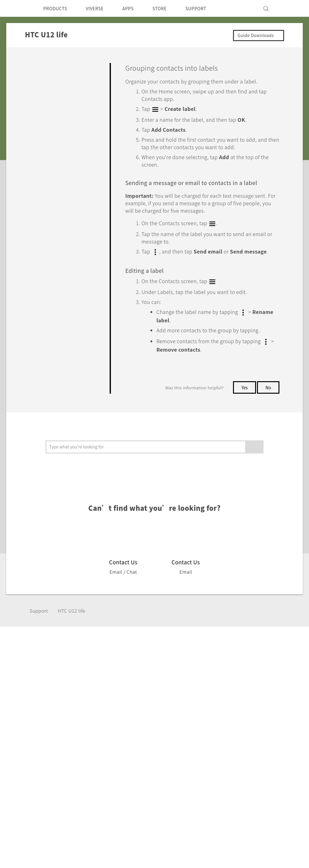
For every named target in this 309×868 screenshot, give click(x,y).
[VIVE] (291, 8)
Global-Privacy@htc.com (268, 789)
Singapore (31, 704)
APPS (136, 8)
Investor (196, 698)
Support (40, 629)
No (268, 406)
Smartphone (59, 698)
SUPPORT (209, 8)
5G (48, 689)
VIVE (50, 721)
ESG (191, 689)
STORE (170, 8)
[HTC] (17, 8)
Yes (243, 406)
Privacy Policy (202, 706)
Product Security (206, 714)
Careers (195, 723)
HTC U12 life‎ (74, 629)
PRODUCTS (57, 8)
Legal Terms (285, 773)
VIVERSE (100, 8)
